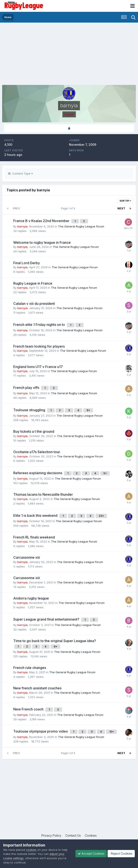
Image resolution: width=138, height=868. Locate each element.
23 (101, 516)
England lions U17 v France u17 (38, 367)
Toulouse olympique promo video (41, 731)
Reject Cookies (121, 853)
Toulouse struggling (30, 410)
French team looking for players (39, 346)
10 (111, 732)
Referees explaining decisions (38, 473)
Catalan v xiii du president (34, 304)
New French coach (29, 709)
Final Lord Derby (27, 263)
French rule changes (30, 668)
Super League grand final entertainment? (47, 619)
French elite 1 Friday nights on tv (40, 325)
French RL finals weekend (34, 537)
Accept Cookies (91, 853)
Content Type (20, 173)
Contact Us (73, 835)
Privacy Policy (51, 835)
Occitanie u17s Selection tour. (37, 452)
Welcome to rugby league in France (42, 242)
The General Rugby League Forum (81, 226)
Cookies (91, 835)
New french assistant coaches (37, 688)
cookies (31, 850)
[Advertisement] (52, 55)
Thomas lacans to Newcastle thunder (43, 494)
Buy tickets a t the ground (34, 431)
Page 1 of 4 (69, 208)
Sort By (125, 201)
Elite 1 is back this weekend (36, 515)
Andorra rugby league (31, 598)
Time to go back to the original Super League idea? (55, 641)
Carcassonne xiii (27, 557)
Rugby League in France (33, 283)
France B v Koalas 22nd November (42, 221)
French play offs (27, 388)
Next (121, 208)
